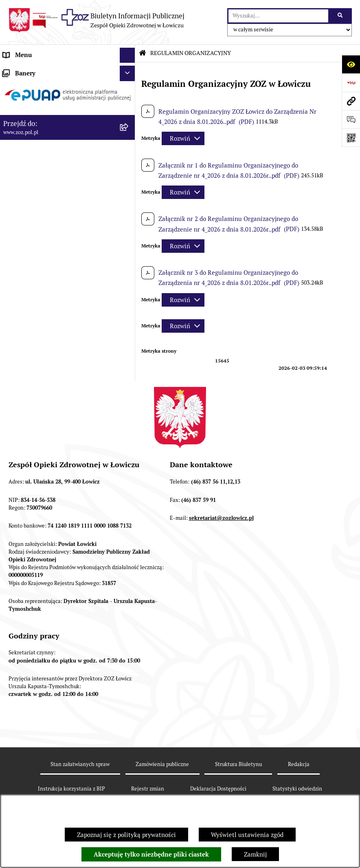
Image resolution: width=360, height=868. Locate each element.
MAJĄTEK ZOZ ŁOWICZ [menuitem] (36, 162)
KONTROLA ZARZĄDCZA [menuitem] (38, 177)
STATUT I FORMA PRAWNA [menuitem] (41, 85)
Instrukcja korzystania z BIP (71, 789)
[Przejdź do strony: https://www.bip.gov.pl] (351, 83)
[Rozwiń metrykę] (183, 138)
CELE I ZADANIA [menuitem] (26, 147)
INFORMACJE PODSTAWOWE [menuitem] (44, 70)
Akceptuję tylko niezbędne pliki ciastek (151, 855)
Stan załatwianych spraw (80, 764)
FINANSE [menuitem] (16, 193)
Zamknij (255, 854)
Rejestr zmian (148, 789)
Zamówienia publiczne (162, 764)
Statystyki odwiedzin (297, 789)
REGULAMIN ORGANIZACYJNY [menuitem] (46, 101)
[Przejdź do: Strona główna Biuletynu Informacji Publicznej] (143, 53)
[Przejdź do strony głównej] (96, 20)
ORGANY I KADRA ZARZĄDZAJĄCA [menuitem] (53, 116)
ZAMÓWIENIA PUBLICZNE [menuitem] (40, 230)
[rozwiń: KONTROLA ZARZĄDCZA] (129, 178)
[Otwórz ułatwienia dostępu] (351, 64)
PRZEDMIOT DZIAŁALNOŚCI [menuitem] (43, 131)
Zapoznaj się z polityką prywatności (126, 835)
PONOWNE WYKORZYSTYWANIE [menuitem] (50, 208)
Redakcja (299, 764)
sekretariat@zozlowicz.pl (221, 518)
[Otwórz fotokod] (351, 138)
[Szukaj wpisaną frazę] (341, 16)
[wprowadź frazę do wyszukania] (278, 16)
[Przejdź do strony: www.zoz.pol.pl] (351, 101)
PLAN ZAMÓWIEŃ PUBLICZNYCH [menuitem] (50, 245)
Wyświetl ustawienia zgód (247, 835)
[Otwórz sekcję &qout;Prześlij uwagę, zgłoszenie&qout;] (351, 119)
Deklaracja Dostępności (218, 789)
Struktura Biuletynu (238, 764)
